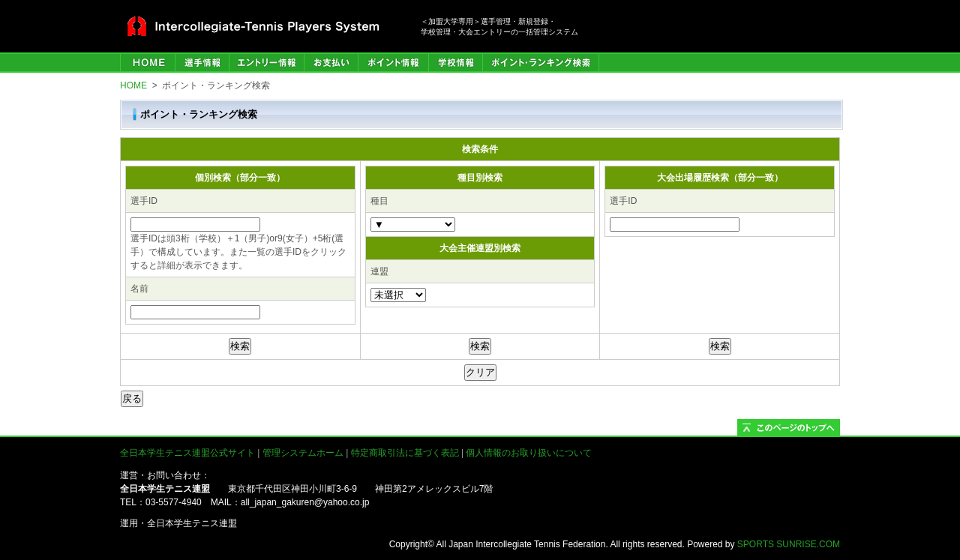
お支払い (331, 63)
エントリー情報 (266, 63)
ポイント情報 (393, 63)
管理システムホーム (303, 453)
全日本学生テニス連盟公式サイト (187, 453)
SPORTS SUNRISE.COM (789, 544)
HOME (147, 63)
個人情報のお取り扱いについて (529, 453)
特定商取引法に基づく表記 (405, 453)
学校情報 (455, 63)
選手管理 (202, 63)
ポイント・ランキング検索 (541, 63)
